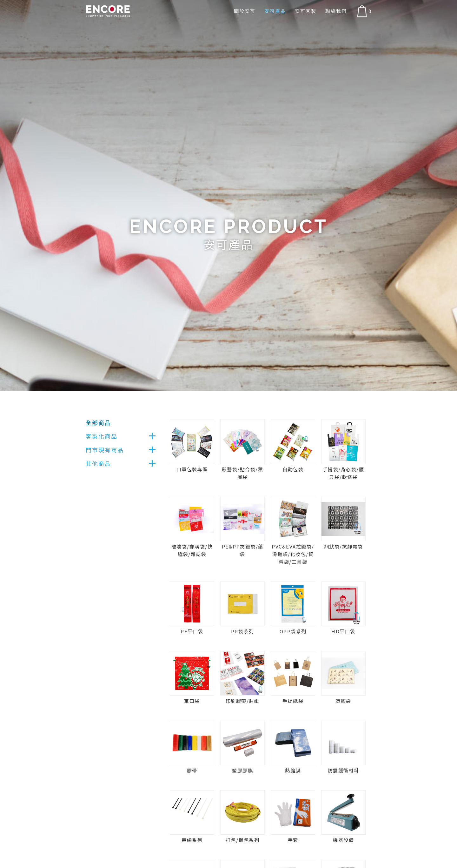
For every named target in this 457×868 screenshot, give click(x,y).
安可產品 (275, 11)
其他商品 (98, 463)
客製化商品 (102, 436)
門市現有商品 (105, 450)
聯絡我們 (336, 11)
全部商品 (98, 422)
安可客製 (306, 11)
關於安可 (245, 11)
